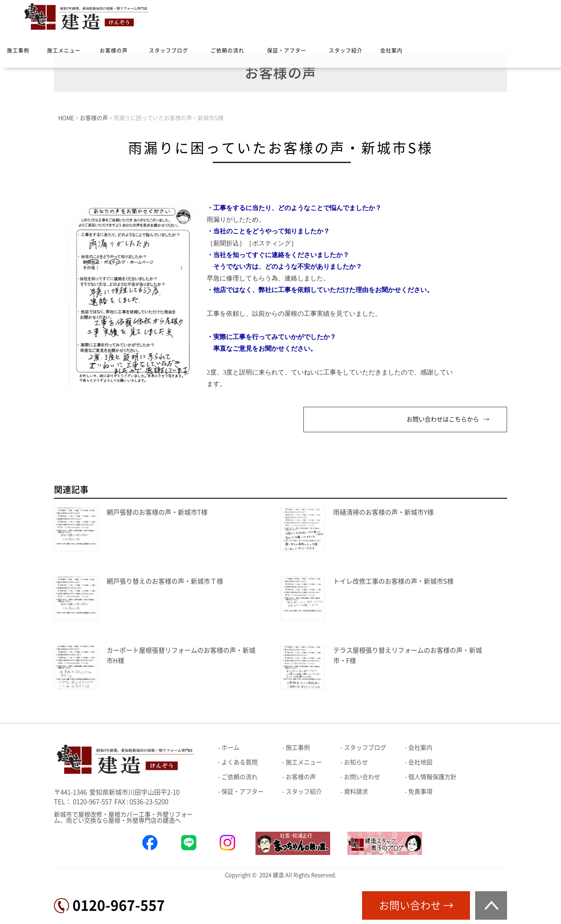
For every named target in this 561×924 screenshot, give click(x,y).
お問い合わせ (362, 777)
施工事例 (18, 50)
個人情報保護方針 (432, 777)
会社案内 (391, 50)
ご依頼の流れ (227, 50)
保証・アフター (287, 50)
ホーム (230, 748)
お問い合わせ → (416, 905)
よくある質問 (240, 762)
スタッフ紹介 (346, 50)
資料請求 (356, 792)
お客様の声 (114, 50)
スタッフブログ (169, 50)
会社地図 (420, 762)
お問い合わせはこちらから (443, 419)
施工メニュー (64, 50)
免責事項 (420, 792)
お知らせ (356, 762)
